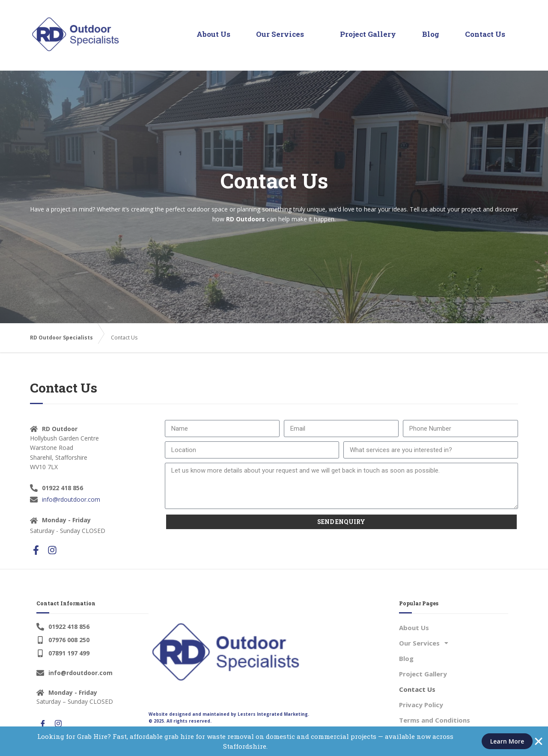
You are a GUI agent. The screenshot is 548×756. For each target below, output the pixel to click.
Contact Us (485, 34)
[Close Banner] (539, 741)
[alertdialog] (274, 741)
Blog (431, 34)
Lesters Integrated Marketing (273, 714)
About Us (214, 34)
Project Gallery (368, 34)
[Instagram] (58, 724)
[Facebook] (43, 724)
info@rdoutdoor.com (71, 499)
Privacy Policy (421, 705)
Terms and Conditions (435, 720)
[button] (454, 643)
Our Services (284, 34)
